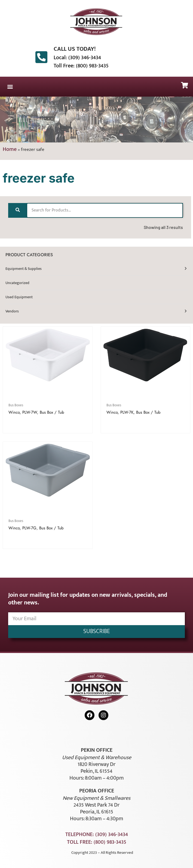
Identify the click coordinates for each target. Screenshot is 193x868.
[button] (10, 87)
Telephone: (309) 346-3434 (97, 834)
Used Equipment (19, 297)
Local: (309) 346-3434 (77, 58)
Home (10, 149)
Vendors (12, 311)
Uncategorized (17, 283)
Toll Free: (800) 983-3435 (81, 66)
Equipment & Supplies (24, 269)
